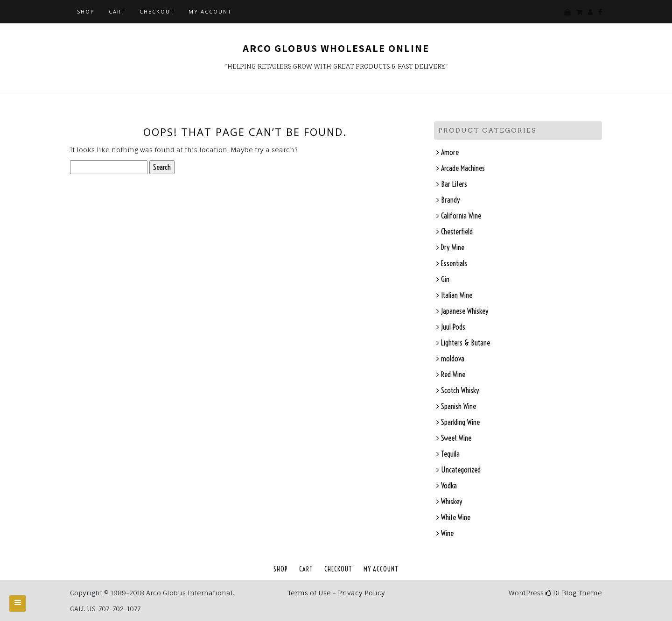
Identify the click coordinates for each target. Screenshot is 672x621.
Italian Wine (457, 295)
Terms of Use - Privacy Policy (336, 593)
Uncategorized (461, 470)
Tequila (450, 454)
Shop (86, 11)
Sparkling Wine (460, 422)
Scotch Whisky (460, 390)
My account (210, 11)
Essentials (454, 263)
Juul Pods (453, 327)
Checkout (157, 11)
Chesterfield (457, 232)
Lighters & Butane (465, 343)
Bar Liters (454, 184)
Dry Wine (453, 247)
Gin (445, 279)
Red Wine (453, 374)
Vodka (449, 486)
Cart (117, 11)
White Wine (456, 517)
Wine (447, 533)
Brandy (451, 200)
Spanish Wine (458, 406)
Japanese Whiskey (465, 311)
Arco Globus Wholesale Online (336, 48)
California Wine (461, 216)
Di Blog (561, 593)
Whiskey (452, 501)
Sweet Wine (456, 438)
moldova (453, 359)
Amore (450, 152)
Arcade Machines (463, 168)
